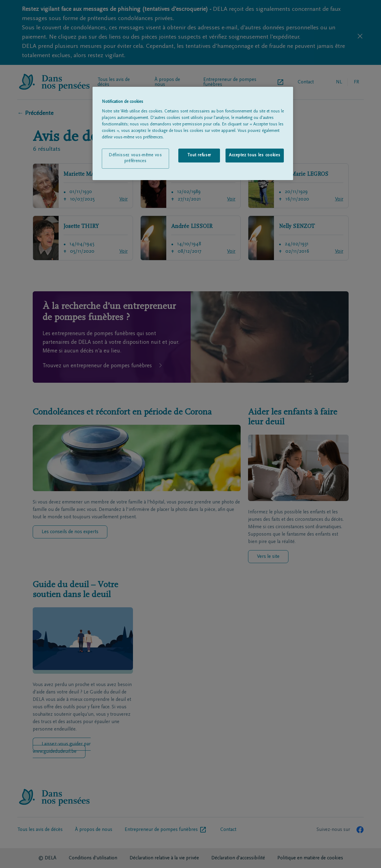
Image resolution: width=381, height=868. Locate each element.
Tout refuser (199, 155)
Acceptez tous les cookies (255, 155)
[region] (193, 133)
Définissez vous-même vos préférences (135, 158)
